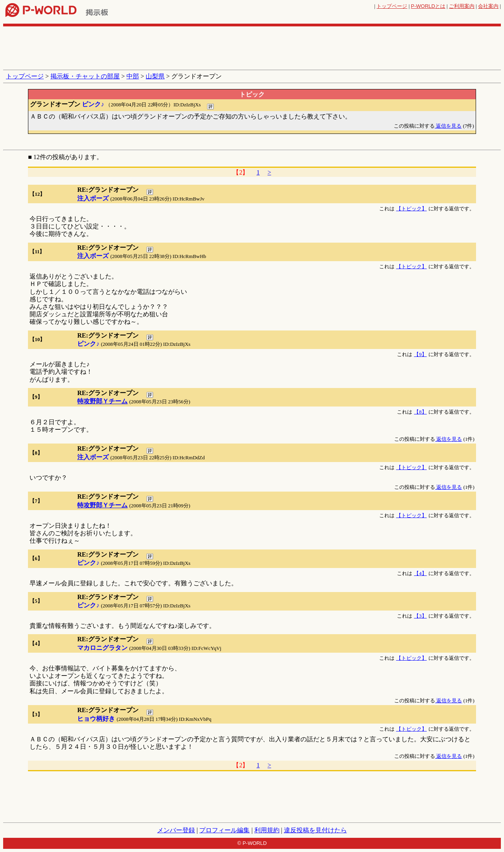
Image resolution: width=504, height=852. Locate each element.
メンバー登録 (176, 830)
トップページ (392, 6)
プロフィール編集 (224, 830)
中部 (133, 76)
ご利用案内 (462, 6)
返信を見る (448, 126)
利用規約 (267, 830)
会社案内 (488, 6)
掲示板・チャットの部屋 (85, 76)
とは (428, 6)
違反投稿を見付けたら (315, 830)
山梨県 (155, 76)
